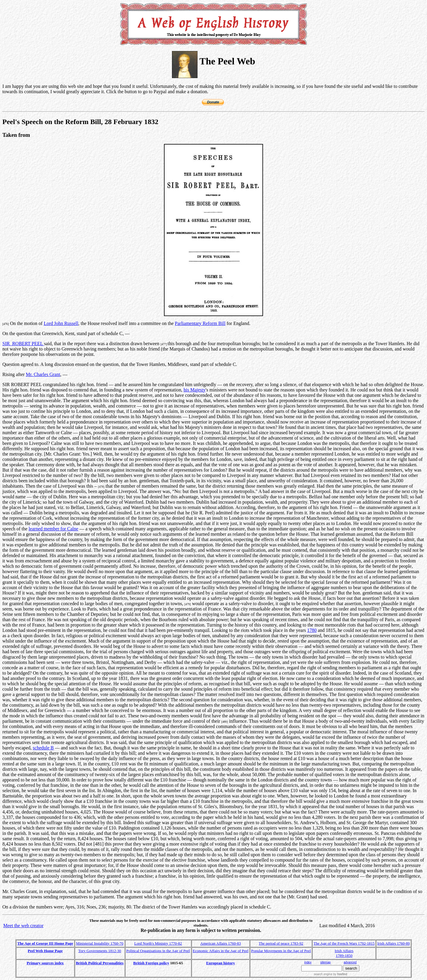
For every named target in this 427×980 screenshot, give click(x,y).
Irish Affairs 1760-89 (393, 943)
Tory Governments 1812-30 (100, 951)
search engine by (330, 974)
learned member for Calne (53, 529)
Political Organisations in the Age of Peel (158, 951)
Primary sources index (45, 963)
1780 (312, 630)
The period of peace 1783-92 (281, 943)
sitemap (325, 962)
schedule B (43, 748)
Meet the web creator (23, 926)
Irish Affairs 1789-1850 (344, 953)
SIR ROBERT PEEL (23, 344)
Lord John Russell (61, 323)
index (308, 962)
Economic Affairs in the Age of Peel (221, 951)
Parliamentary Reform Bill (200, 323)
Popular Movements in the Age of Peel (281, 951)
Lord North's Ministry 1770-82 (158, 943)
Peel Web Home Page (45, 951)
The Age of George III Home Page (45, 943)
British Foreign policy (151, 963)
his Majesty (195, 390)
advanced (350, 962)
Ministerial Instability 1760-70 (100, 943)
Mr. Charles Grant (43, 374)
